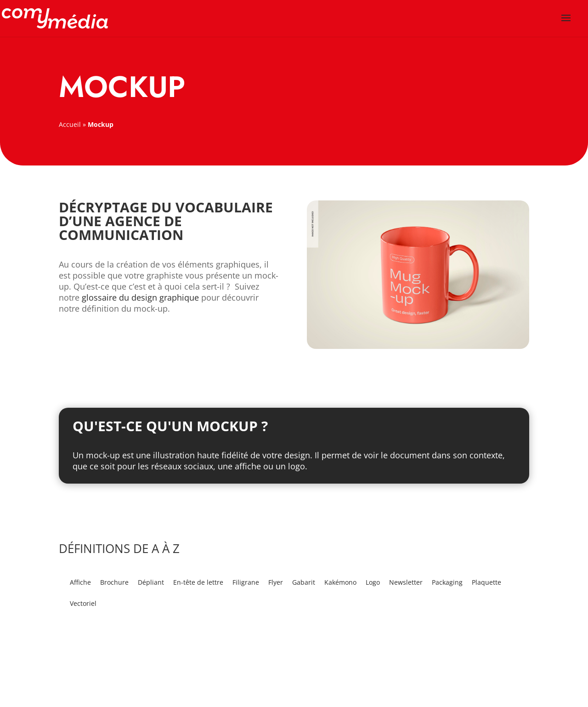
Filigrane (246, 582)
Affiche (80, 582)
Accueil (70, 124)
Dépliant (151, 582)
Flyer (276, 582)
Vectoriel (83, 603)
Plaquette (486, 582)
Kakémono (340, 582)
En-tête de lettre (198, 582)
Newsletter (406, 582)
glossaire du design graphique (140, 297)
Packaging (447, 582)
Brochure (114, 582)
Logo (373, 582)
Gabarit (304, 582)
